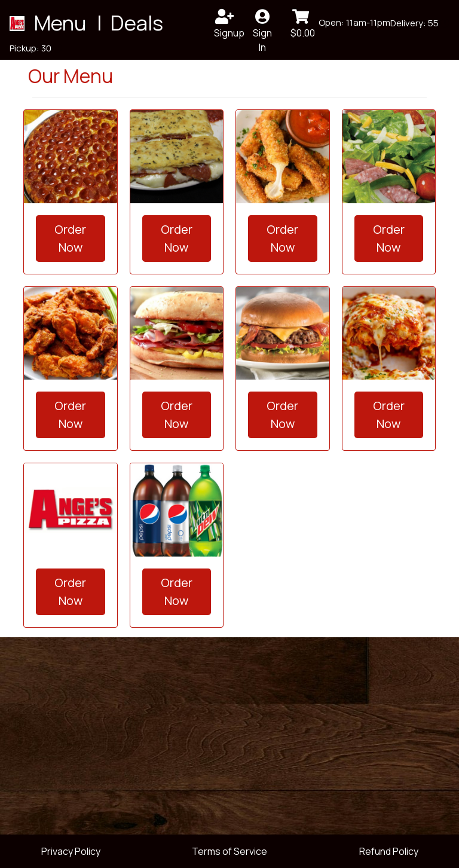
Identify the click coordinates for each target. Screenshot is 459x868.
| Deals (128, 22)
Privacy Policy (71, 851)
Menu (62, 22)
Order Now (70, 238)
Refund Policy (389, 851)
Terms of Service (229, 851)
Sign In (262, 25)
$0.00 (303, 24)
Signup (228, 24)
